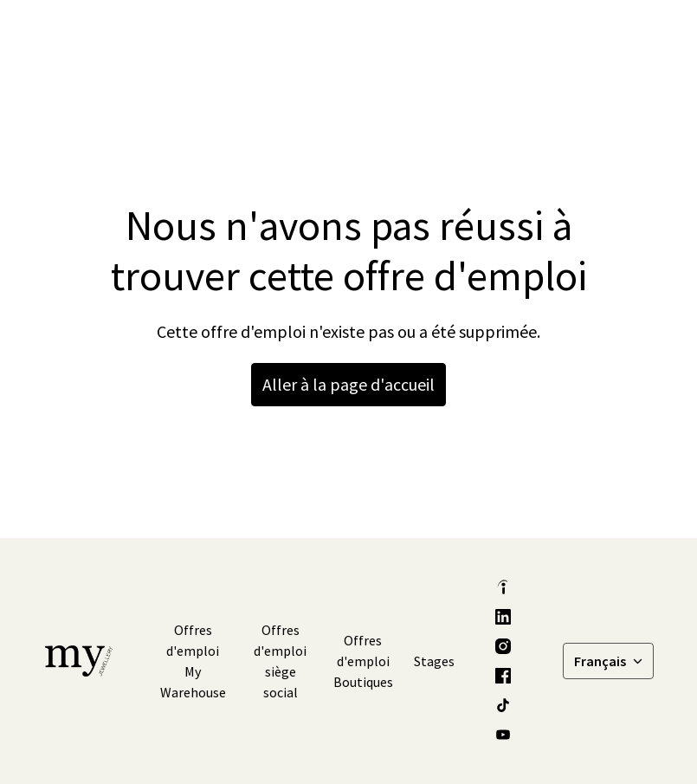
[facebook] (503, 676)
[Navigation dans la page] (636, 35)
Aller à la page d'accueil (348, 384)
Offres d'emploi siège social (280, 661)
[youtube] (503, 735)
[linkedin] (503, 617)
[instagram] (503, 646)
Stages (434, 661)
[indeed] (503, 587)
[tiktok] (503, 705)
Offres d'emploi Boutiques (363, 661)
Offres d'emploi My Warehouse (193, 661)
